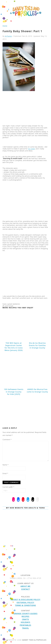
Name (6, 465)
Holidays (25, 622)
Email (5, 473)
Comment (7, 440)
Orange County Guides (25, 614)
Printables (25, 625)
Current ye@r (8, 487)
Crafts (25, 619)
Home (5, 26)
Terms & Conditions (26, 605)
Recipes (26, 616)
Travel (26, 628)
